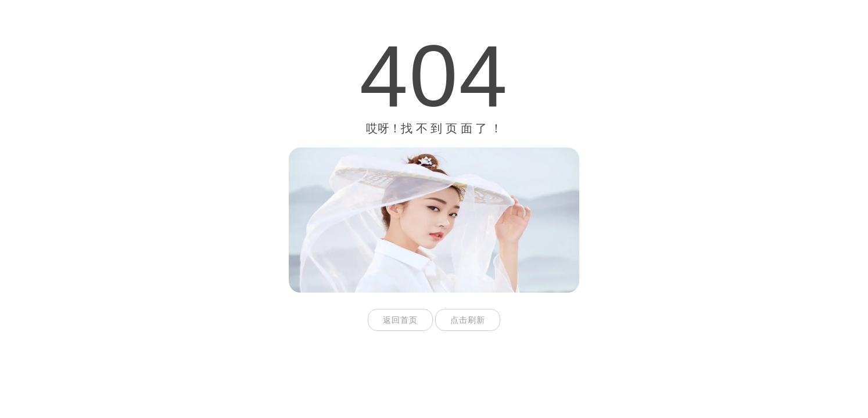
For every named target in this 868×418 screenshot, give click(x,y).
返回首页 (400, 320)
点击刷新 (468, 320)
